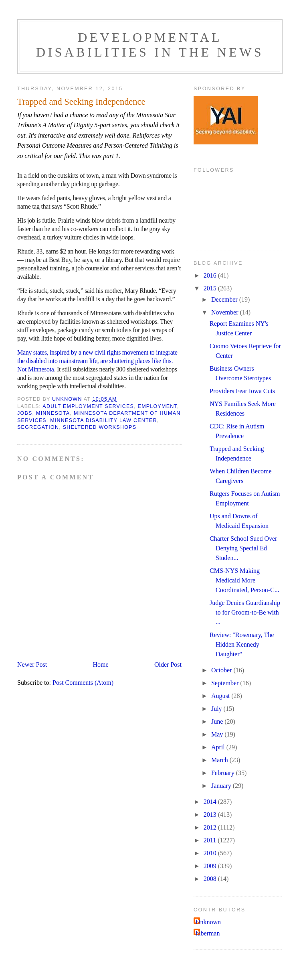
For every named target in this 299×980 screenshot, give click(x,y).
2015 (211, 288)
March (220, 760)
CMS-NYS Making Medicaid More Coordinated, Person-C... (244, 580)
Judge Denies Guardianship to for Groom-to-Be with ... (245, 612)
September (226, 683)
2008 (211, 879)
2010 (211, 853)
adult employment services (88, 406)
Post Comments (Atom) (83, 683)
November (226, 312)
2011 (211, 840)
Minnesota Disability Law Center (103, 420)
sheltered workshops (100, 427)
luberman (208, 933)
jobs (25, 413)
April (219, 747)
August (221, 696)
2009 (211, 866)
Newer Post (32, 664)
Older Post (168, 664)
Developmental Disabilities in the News (150, 45)
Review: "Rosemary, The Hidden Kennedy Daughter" (242, 644)
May (218, 734)
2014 (211, 802)
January (222, 786)
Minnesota (53, 413)
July (217, 709)
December (225, 299)
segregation (38, 427)
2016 (211, 275)
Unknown (208, 922)
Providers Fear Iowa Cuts (242, 391)
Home (101, 664)
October (222, 670)
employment (158, 406)
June (218, 721)
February (224, 773)
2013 (211, 815)
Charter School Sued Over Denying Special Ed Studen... (243, 548)
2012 (211, 827)
